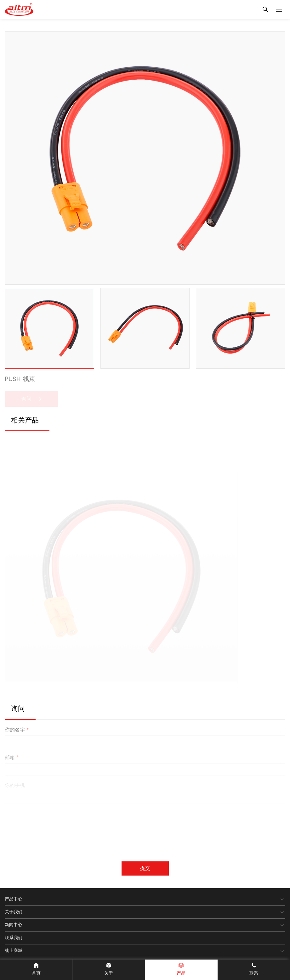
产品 (181, 970)
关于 (108, 970)
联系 (254, 970)
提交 (145, 868)
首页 (36, 970)
